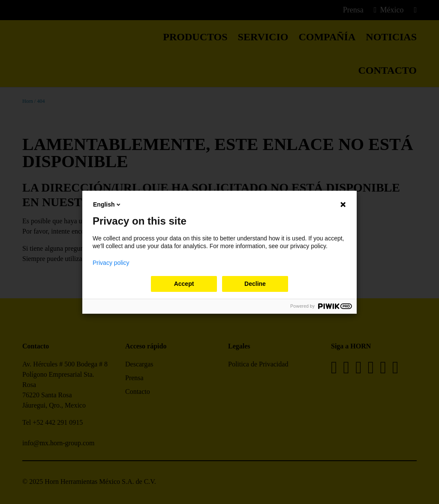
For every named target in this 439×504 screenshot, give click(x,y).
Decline (255, 284)
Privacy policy (111, 263)
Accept (184, 284)
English (107, 204)
